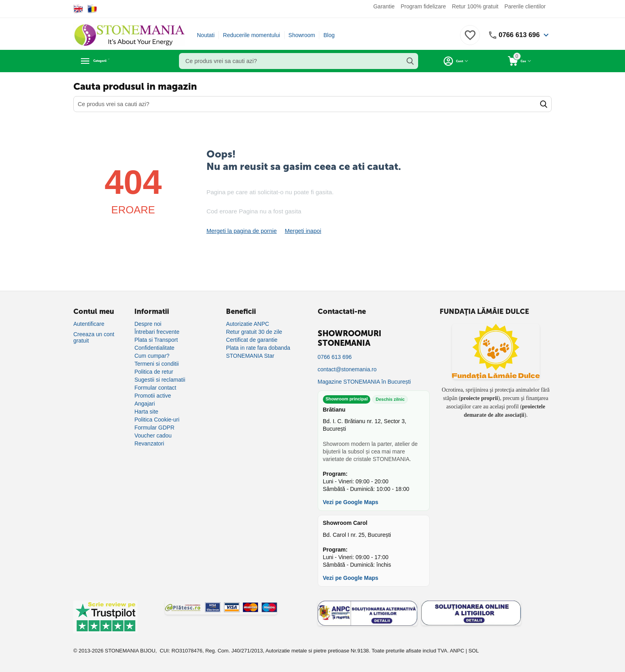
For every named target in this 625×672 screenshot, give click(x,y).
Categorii (109, 61)
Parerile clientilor (525, 6)
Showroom (302, 35)
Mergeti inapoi (300, 231)
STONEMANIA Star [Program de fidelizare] (250, 356)
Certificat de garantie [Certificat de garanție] (252, 340)
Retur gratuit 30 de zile (254, 332)
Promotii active (153, 396)
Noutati (206, 35)
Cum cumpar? (152, 356)
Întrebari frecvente (157, 332)
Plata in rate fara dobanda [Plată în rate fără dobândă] (258, 348)
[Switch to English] (78, 9)
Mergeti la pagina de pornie (240, 231)
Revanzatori (149, 443)
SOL (474, 651)
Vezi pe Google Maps (351, 502)
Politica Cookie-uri (157, 420)
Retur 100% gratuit (475, 6)
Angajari (144, 404)
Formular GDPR (154, 428)
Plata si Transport (156, 340)
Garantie (384, 6)
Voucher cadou (153, 436)
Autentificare (89, 324)
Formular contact (155, 388)
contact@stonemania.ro (347, 369)
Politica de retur (154, 372)
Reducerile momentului (251, 35)
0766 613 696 (518, 35)
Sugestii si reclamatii (160, 380)
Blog (329, 35)
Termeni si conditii (156, 364)
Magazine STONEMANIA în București (364, 382)
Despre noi (148, 324)
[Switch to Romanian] (92, 9)
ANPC (457, 651)
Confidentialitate (154, 348)
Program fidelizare (423, 6)
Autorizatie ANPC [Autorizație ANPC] (248, 324)
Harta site (146, 412)
